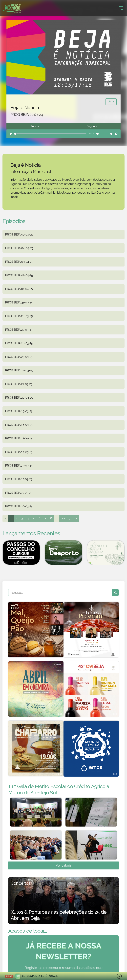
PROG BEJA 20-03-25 (19, 398)
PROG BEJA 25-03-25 (19, 357)
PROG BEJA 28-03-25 (19, 316)
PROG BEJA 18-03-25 (19, 425)
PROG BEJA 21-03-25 (19, 384)
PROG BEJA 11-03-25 (19, 493)
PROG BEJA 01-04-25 (19, 289)
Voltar (111, 102)
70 (63, 518)
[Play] (11, 134)
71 (70, 518)
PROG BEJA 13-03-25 (19, 465)
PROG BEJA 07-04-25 (19, 234)
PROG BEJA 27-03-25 (19, 330)
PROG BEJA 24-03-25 (19, 370)
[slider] (50, 134)
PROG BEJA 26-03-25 (19, 343)
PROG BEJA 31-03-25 (19, 302)
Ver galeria (63, 865)
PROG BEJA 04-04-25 (19, 248)
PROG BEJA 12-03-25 (19, 479)
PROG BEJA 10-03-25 (19, 506)
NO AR (9, 976)
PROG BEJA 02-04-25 (19, 275)
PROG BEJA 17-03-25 (19, 438)
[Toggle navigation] (121, 8)
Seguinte (92, 126)
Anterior (35, 126)
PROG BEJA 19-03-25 (19, 411)
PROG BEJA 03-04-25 (19, 262)
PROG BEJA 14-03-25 (19, 452)
